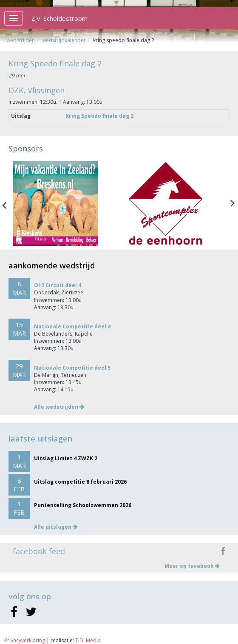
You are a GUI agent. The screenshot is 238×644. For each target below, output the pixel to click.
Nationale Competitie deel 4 (72, 326)
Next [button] (232, 203)
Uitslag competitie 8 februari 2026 (80, 482)
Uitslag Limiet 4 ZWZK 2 (66, 458)
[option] (64, 203)
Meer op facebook (192, 566)
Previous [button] (8, 203)
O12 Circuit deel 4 (58, 285)
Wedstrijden (21, 40)
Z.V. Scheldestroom (59, 18)
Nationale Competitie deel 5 (72, 368)
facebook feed (39, 551)
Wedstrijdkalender (64, 40)
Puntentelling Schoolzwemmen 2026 (83, 505)
